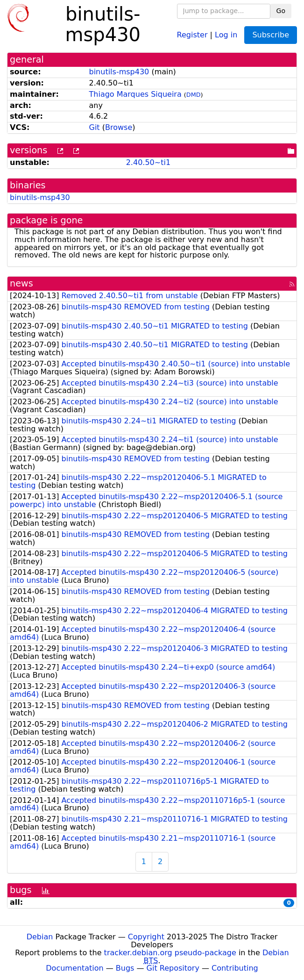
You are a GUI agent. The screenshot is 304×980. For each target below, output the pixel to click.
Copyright (146, 937)
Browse (119, 127)
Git (95, 127)
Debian (40, 937)
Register (192, 34)
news (21, 283)
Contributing (235, 968)
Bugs (125, 968)
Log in (226, 34)
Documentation (74, 968)
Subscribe (271, 35)
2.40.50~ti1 (148, 162)
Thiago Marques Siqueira (135, 94)
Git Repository (173, 968)
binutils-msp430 (119, 72)
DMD (194, 95)
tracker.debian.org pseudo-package (170, 953)
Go (281, 11)
